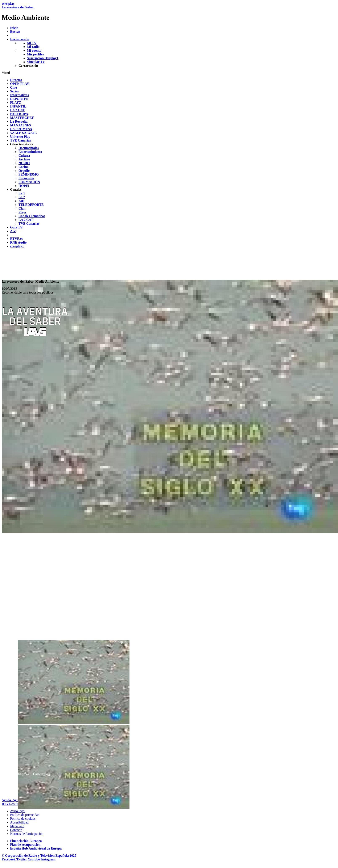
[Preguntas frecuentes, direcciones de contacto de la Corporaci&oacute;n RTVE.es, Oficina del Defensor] (16, 830)
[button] (169, 73)
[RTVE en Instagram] (48, 859)
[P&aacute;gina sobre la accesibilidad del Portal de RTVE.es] (19, 822)
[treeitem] (16, 80)
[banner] (169, 12)
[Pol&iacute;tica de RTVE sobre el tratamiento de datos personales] (25, 815)
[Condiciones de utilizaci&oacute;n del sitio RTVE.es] (18, 811)
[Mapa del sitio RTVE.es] (17, 826)
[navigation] (169, 163)
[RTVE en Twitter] (22, 859)
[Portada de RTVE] (9, 804)
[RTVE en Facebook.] (9, 859)
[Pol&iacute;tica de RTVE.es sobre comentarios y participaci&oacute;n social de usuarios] (27, 834)
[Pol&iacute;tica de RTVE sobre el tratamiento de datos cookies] (23, 819)
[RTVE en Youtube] (34, 859)
